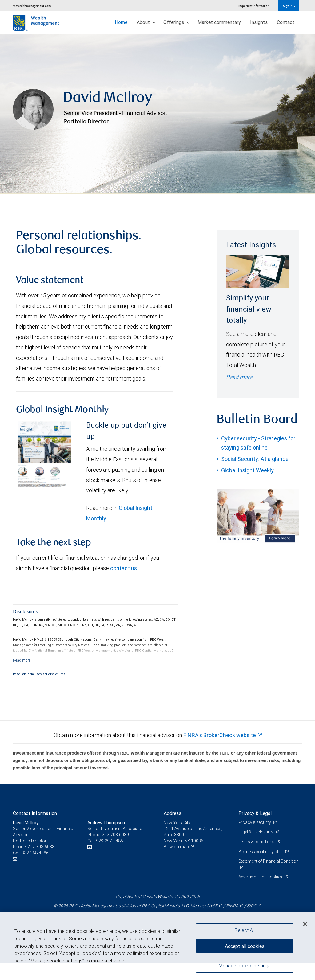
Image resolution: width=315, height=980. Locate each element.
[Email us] (16, 876)
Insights (259, 22)
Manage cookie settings (245, 966)
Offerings (177, 22)
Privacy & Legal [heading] (255, 830)
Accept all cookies (245, 946)
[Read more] (22, 677)
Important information (254, 6)
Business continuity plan (261, 869)
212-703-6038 (41, 864)
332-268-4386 (35, 870)
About (146, 22)
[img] (157, 122)
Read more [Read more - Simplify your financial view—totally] (239, 394)
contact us (124, 585)
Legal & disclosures (256, 849)
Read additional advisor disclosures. (40, 691)
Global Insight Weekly (247, 487)
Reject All (245, 930)
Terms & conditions (257, 859)
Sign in (289, 6)
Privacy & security (255, 839)
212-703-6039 (115, 852)
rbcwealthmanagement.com (32, 6)
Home (121, 22)
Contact (286, 22)
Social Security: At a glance (255, 476)
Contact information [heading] (35, 830)
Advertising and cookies (261, 894)
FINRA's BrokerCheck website (220, 752)
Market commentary (219, 22)
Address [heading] (172, 830)
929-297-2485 (110, 858)
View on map (176, 864)
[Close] (305, 924)
